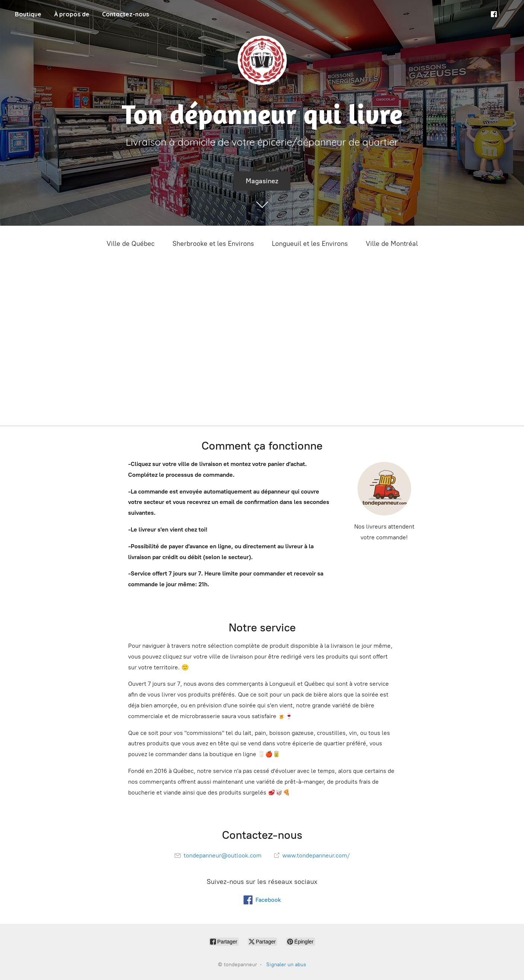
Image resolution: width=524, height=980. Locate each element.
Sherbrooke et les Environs (213, 244)
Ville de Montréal (392, 244)
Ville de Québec (131, 244)
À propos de (72, 14)
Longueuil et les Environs (310, 244)
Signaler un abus (286, 965)
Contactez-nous (126, 14)
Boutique (28, 14)
